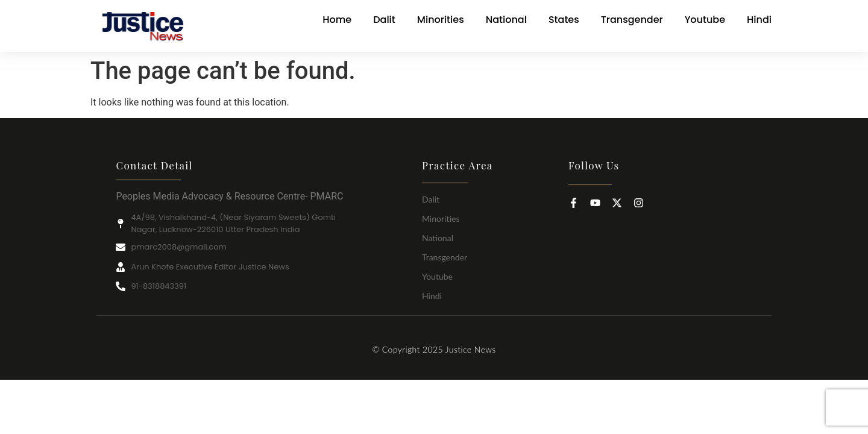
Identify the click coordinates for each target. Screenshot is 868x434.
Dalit (431, 199)
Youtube (437, 276)
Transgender (445, 257)
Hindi (432, 296)
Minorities (441, 219)
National (438, 238)
